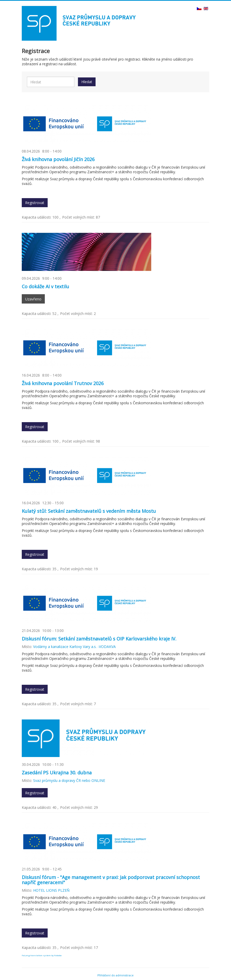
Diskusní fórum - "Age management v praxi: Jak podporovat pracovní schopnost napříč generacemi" (111, 880)
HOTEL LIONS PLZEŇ (51, 890)
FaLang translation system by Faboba (42, 955)
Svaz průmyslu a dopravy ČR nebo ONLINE (69, 780)
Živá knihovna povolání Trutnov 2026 (63, 383)
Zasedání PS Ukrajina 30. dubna (57, 773)
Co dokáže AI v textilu (45, 286)
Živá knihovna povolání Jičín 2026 (58, 159)
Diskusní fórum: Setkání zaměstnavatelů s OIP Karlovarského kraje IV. (99, 639)
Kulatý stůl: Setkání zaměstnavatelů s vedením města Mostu (89, 511)
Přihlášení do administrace (116, 975)
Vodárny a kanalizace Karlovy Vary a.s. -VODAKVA (74, 647)
